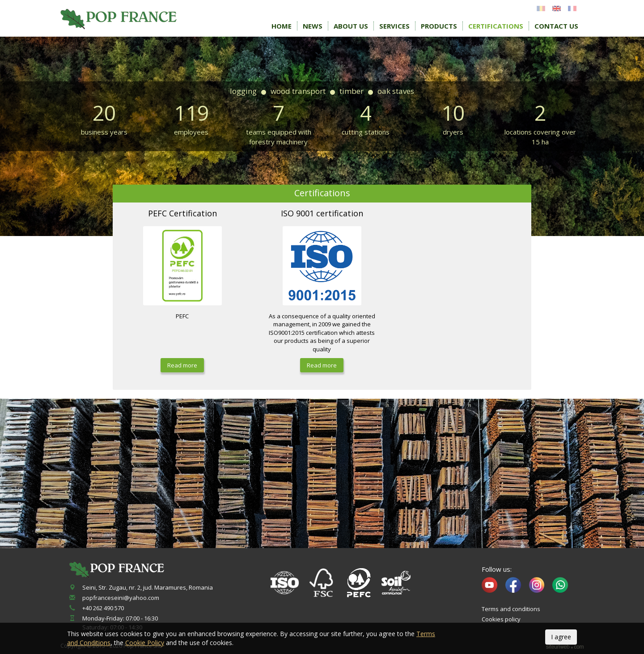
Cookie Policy (145, 643)
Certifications (496, 26)
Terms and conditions (511, 609)
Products (439, 26)
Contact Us (556, 26)
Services (394, 26)
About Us (351, 26)
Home (282, 26)
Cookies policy (501, 619)
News (313, 26)
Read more (182, 365)
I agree (561, 637)
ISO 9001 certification (322, 213)
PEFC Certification (182, 213)
